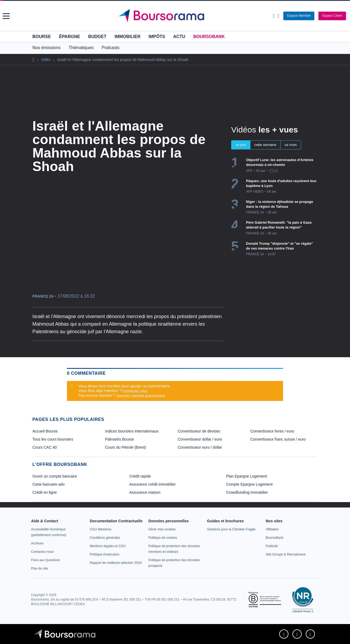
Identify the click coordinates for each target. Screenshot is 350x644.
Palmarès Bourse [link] (120, 439)
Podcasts (111, 48)
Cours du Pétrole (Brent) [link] (126, 447)
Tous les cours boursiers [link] (53, 439)
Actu (179, 37)
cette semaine (265, 145)
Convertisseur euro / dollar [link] (200, 447)
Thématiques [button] (81, 48)
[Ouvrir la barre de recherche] (274, 16)
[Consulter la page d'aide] (278, 16)
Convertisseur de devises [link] (199, 431)
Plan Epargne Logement (246, 476)
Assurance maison (145, 492)
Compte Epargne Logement (249, 484)
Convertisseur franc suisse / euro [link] (278, 439)
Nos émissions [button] (46, 48)
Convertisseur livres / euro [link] (272, 431)
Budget (97, 37)
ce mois (291, 145)
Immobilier (127, 37)
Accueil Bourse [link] (45, 431)
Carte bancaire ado (48, 484)
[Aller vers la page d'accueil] (176, 16)
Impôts (157, 37)
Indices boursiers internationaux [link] (132, 431)
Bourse (42, 37)
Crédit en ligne (45, 492)
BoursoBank (209, 37)
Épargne (69, 37)
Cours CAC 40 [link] (45, 447)
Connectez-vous (135, 391)
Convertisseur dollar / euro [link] (200, 439)
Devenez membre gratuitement (141, 396)
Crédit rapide (140, 476)
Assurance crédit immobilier (153, 484)
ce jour (241, 145)
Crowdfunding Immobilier (247, 492)
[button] (6, 16)
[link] (37, 543)
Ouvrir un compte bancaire (55, 476)
